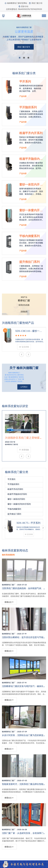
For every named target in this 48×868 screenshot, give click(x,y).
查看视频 (24, 450)
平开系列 (25, 82)
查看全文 (9, 602)
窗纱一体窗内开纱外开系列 (31, 210)
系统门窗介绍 (36, 3)
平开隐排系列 (28, 107)
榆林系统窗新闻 (8, 555)
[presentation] (22, 354)
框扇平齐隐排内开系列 (31, 159)
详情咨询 (24, 312)
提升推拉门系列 (29, 262)
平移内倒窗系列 (29, 236)
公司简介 (24, 387)
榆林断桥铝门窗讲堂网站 (16, 3)
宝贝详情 (24, 347)
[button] (20, 58)
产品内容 (23, 96)
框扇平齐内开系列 (31, 133)
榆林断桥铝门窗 (8, 585)
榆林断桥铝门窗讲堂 (12, 444)
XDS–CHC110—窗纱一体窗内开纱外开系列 (29, 331)
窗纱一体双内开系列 (31, 185)
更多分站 (23, 6)
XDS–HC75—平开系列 (28, 523)
